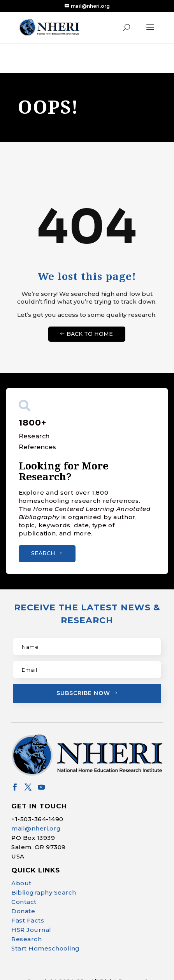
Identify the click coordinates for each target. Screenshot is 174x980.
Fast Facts (28, 919)
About (21, 882)
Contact (24, 901)
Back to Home (90, 333)
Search (43, 552)
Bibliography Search (44, 891)
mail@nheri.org (36, 827)
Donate (23, 910)
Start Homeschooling (46, 947)
